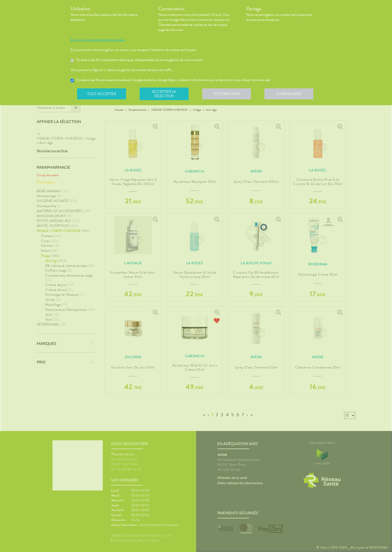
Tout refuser (227, 94)
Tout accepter (102, 94)
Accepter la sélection (165, 94)
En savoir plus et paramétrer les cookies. (98, 40)
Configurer (290, 94)
